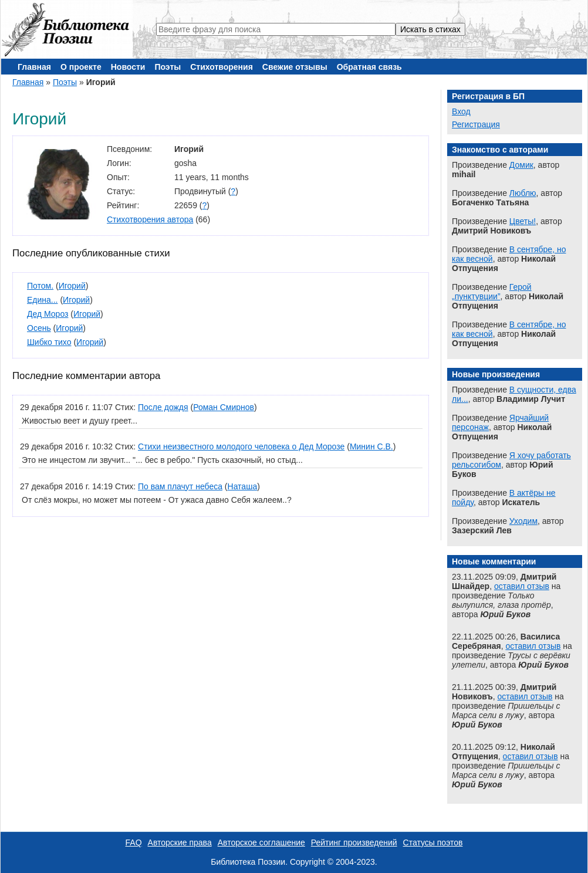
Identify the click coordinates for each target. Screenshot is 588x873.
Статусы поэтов (433, 842)
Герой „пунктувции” (492, 292)
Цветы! (523, 221)
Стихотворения (222, 67)
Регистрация (476, 124)
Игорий (72, 286)
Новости (128, 67)
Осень (39, 328)
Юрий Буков (505, 614)
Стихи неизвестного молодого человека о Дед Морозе (241, 446)
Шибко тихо (49, 342)
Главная (34, 67)
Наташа (243, 486)
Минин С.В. (371, 446)
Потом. (40, 286)
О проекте (81, 67)
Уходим (523, 521)
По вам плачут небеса (180, 486)
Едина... (43, 300)
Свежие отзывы (295, 67)
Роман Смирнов (224, 407)
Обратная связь (369, 67)
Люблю (523, 193)
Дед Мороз (48, 314)
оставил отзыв (522, 586)
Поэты (168, 67)
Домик (521, 165)
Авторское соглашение (261, 842)
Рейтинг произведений (354, 842)
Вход (461, 111)
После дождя (163, 407)
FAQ (134, 842)
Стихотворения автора (150, 219)
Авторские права (180, 842)
